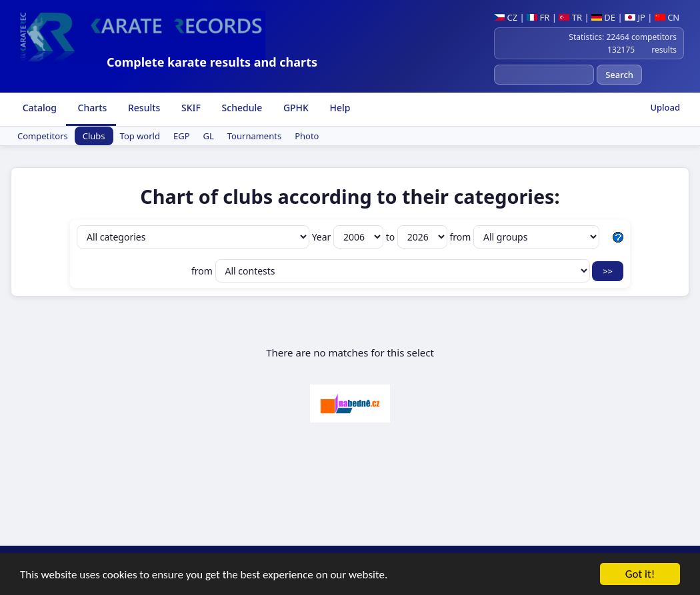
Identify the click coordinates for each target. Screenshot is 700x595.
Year (349, 237)
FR (538, 17)
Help (339, 108)
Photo (307, 136)
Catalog (38, 108)
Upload (665, 107)
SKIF (190, 108)
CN (667, 17)
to (418, 237)
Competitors (43, 136)
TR (570, 17)
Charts (91, 108)
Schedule (241, 108)
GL (209, 136)
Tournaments (254, 136)
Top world (140, 136)
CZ (506, 17)
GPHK (295, 108)
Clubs (94, 136)
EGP (182, 136)
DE (603, 17)
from (524, 237)
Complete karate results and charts (212, 62)
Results (143, 108)
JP (635, 17)
